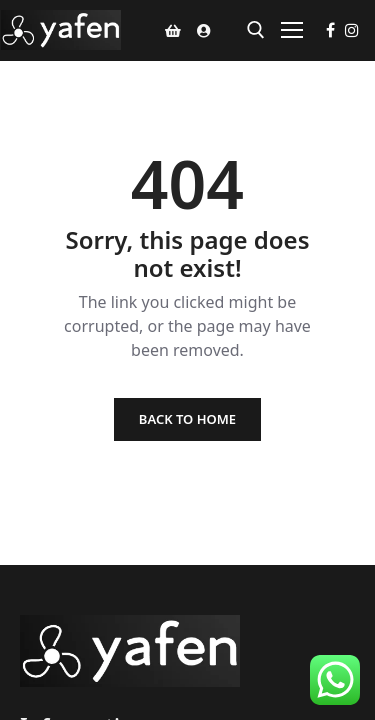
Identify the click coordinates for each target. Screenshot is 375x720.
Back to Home (187, 419)
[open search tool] (256, 30)
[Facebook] (330, 30)
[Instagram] (352, 30)
